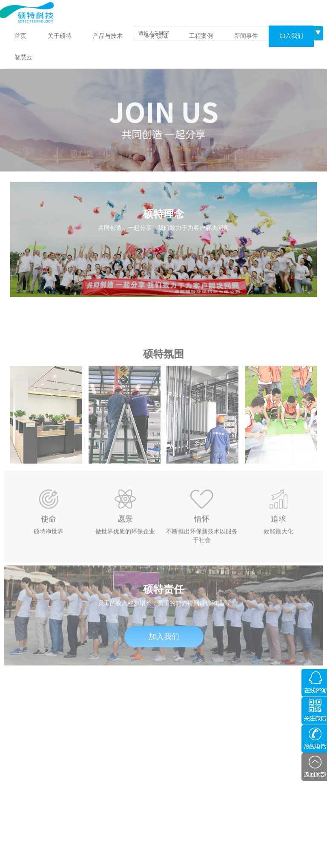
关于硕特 (60, 36)
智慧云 (23, 57)
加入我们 (291, 36)
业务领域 (156, 36)
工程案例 (201, 36)
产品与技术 (108, 36)
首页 (20, 36)
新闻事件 (246, 36)
